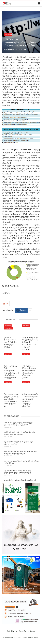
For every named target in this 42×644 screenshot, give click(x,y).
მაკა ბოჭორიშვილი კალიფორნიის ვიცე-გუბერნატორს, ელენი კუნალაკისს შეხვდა (18, 472)
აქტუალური (8, 34)
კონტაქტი (31, 631)
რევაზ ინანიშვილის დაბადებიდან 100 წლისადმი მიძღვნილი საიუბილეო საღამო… (20, 453)
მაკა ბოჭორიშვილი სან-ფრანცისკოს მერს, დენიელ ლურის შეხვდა (21, 463)
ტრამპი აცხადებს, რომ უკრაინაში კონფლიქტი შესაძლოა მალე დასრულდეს (19, 434)
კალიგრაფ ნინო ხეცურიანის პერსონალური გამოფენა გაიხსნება (19, 444)
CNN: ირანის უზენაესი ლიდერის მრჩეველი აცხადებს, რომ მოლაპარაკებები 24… (18, 424)
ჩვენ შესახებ (12, 631)
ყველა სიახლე (9, 328)
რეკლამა (22, 631)
